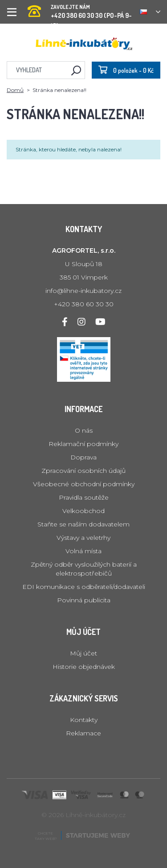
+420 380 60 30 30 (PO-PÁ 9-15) (80, 9)
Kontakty (84, 720)
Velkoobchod (83, 511)
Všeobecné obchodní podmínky (84, 484)
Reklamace (83, 733)
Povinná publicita (84, 600)
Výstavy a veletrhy (83, 538)
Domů (15, 90)
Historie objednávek (84, 667)
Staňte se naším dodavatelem (83, 524)
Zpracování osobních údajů (83, 471)
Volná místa (83, 551)
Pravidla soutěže (84, 497)
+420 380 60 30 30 (84, 304)
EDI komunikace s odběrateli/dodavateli (84, 587)
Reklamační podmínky (83, 444)
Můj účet (83, 653)
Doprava (83, 457)
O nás (84, 430)
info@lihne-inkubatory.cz (83, 291)
